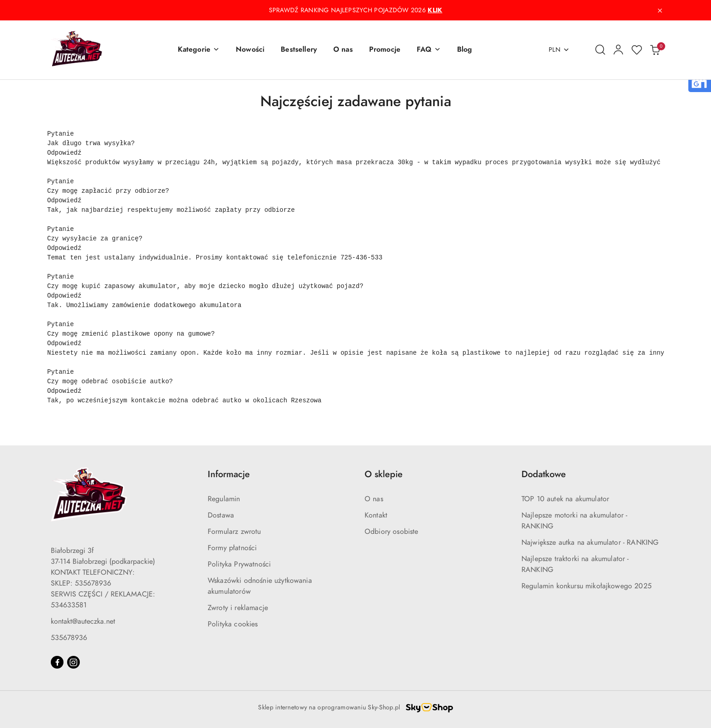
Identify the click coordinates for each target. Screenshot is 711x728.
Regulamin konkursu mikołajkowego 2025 (587, 586)
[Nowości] (250, 50)
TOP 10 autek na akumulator (565, 499)
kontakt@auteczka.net (83, 621)
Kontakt (376, 515)
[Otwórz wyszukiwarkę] (600, 50)
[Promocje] (385, 50)
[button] (199, 50)
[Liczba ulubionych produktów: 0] (637, 50)
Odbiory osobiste (392, 532)
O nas (374, 499)
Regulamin (224, 499)
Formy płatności (232, 548)
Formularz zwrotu (234, 532)
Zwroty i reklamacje (238, 608)
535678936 (69, 638)
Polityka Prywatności (239, 564)
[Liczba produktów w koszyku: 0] (655, 50)
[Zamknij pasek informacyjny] (660, 10)
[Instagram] (73, 662)
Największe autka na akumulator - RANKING (590, 542)
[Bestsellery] (299, 50)
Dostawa (221, 515)
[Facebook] (57, 662)
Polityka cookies (233, 624)
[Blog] (465, 50)
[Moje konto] (618, 50)
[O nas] (343, 50)
